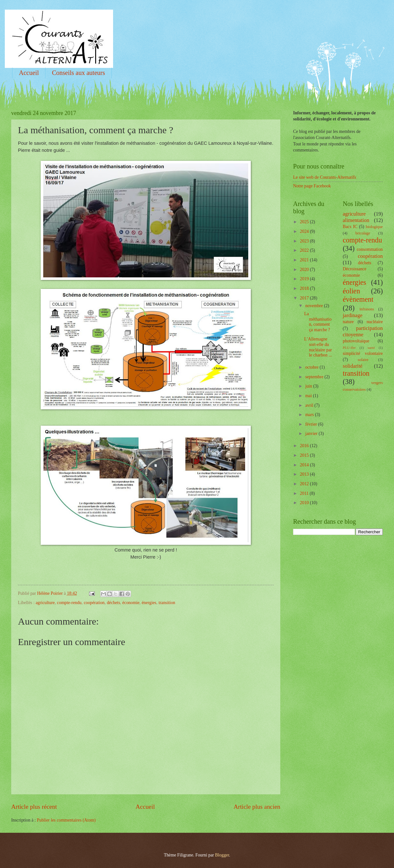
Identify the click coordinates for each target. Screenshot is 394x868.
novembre (315, 306)
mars (310, 415)
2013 (305, 474)
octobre (312, 367)
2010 (305, 503)
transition (167, 603)
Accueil (29, 73)
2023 (305, 241)
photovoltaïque (356, 341)
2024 (305, 231)
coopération (94, 603)
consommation (370, 249)
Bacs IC (350, 227)
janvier (312, 434)
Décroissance (355, 269)
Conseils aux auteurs (78, 73)
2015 (305, 455)
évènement (358, 299)
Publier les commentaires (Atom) (66, 820)
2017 (305, 298)
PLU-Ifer (349, 348)
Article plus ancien (257, 807)
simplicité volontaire (363, 353)
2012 (305, 484)
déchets (113, 603)
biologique (374, 227)
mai (309, 396)
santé (371, 348)
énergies (149, 603)
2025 (305, 222)
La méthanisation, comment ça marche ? (318, 322)
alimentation (356, 220)
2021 (305, 260)
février (312, 424)
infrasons (367, 309)
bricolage (363, 233)
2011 (305, 493)
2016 (305, 446)
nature (348, 322)
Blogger (222, 855)
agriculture (45, 603)
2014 (305, 465)
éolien (351, 291)
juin (309, 386)
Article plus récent (34, 807)
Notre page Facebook (312, 186)
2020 (305, 270)
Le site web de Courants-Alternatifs (325, 177)
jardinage (353, 315)
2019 (305, 279)
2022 (305, 250)
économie (131, 603)
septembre (315, 377)
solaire (363, 360)
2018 (305, 288)
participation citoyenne (363, 331)
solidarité (353, 366)
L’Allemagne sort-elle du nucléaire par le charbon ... (318, 347)
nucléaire (375, 322)
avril (310, 405)
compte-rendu (69, 603)
